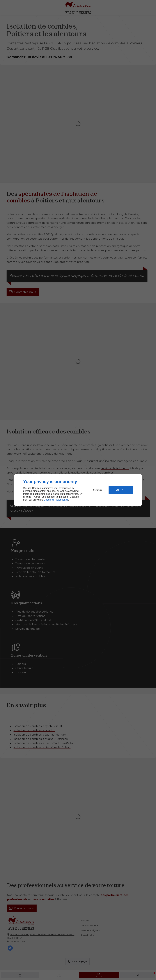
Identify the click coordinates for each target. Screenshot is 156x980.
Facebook (60, 500)
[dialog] (78, 490)
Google (48, 500)
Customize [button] (98, 490)
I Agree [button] (121, 490)
